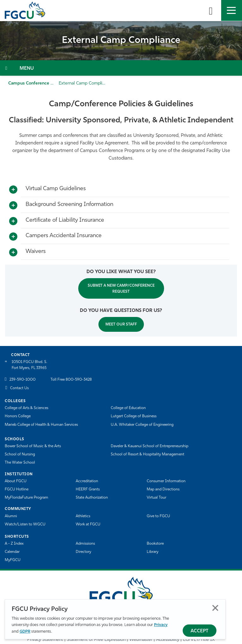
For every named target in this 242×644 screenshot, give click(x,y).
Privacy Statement (45, 640)
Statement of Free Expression (96, 640)
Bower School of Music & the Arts (33, 446)
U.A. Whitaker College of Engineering (142, 425)
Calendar (12, 552)
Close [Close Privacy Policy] (215, 608)
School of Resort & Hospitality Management (148, 454)
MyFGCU (13, 560)
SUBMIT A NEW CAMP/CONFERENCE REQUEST (121, 289)
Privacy (161, 625)
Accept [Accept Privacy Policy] (200, 631)
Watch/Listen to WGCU (25, 524)
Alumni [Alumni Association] (11, 516)
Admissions (85, 544)
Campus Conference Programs (39, 83)
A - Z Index (14, 544)
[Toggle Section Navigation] (121, 68)
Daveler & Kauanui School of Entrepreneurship (150, 446)
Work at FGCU (88, 524)
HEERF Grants (88, 489)
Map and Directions (163, 489)
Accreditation (87, 481)
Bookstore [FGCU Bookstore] (155, 544)
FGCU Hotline (17, 489)
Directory (83, 552)
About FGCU (16, 481)
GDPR (25, 632)
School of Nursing (20, 454)
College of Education (128, 408)
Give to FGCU (158, 516)
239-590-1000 (23, 380)
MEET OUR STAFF (121, 325)
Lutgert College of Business (134, 416)
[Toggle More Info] (13, 190)
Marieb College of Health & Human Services (41, 425)
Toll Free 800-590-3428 (71, 380)
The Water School (20, 463)
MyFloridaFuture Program (27, 498)
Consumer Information (166, 481)
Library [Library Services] (153, 552)
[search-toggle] (211, 10)
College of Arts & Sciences (27, 408)
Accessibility (168, 640)
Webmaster (141, 640)
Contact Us (19, 388)
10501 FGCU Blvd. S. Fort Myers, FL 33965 (30, 365)
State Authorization (92, 498)
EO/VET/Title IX (199, 640)
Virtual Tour (156, 498)
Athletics (83, 516)
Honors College (18, 416)
